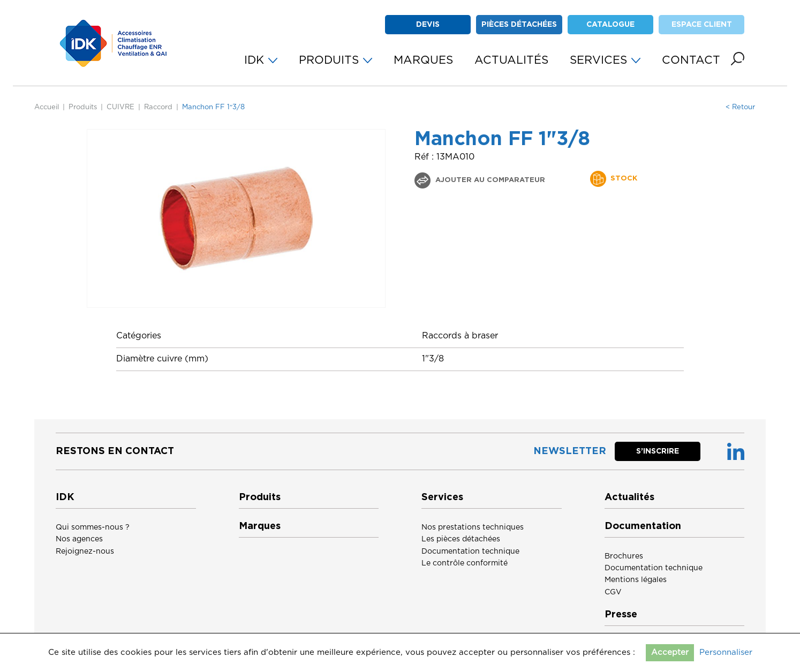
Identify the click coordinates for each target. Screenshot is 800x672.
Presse (621, 615)
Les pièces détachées (461, 539)
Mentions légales (636, 580)
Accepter (670, 652)
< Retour (740, 107)
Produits (83, 107)
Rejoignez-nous (85, 552)
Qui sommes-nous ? (93, 527)
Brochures (624, 556)
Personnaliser (726, 652)
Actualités (629, 497)
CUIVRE (120, 107)
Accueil (47, 107)
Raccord (158, 107)
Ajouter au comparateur (489, 180)
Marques (260, 526)
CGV (613, 592)
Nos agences (79, 539)
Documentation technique (470, 552)
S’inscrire (658, 451)
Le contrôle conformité (465, 563)
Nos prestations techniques (473, 527)
